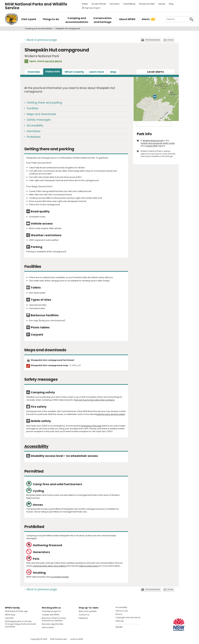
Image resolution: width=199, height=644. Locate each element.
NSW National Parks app (16, 611)
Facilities (33, 108)
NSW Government (59, 639)
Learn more (97, 72)
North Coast (169, 143)
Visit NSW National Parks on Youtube (21, 639)
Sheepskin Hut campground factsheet (53, 360)
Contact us (84, 615)
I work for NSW (76, 639)
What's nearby (74, 72)
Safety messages (39, 120)
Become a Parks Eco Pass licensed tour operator (54, 619)
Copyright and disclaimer (128, 617)
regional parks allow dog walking (49, 566)
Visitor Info (53, 72)
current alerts (53, 61)
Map (113, 72)
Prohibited (34, 137)
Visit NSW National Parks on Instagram (15, 639)
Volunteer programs (51, 611)
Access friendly (99, 4)
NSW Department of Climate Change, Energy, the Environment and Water (21, 624)
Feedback (83, 618)
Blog (171, 4)
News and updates (88, 611)
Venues (162, 4)
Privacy (119, 614)
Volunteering (129, 4)
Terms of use (122, 611)
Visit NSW (9, 618)
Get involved (48, 627)
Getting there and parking (44, 103)
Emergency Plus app (91, 426)
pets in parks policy (89, 566)
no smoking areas (60, 577)
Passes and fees (147, 4)
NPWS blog (10, 615)
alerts (155, 72)
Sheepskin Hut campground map (56, 365)
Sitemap (120, 621)
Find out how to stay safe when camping (94, 400)
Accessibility (35, 125)
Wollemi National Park (153, 141)
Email (170, 40)
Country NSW (151, 146)
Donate (119, 627)
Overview (34, 72)
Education (115, 4)
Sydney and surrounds (152, 143)
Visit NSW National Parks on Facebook (8, 639)
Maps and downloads (41, 114)
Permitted (34, 131)
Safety (85, 4)
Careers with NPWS (51, 615)
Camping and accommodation (39, 28)
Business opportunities (53, 624)
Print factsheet (152, 40)
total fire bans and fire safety (111, 414)
